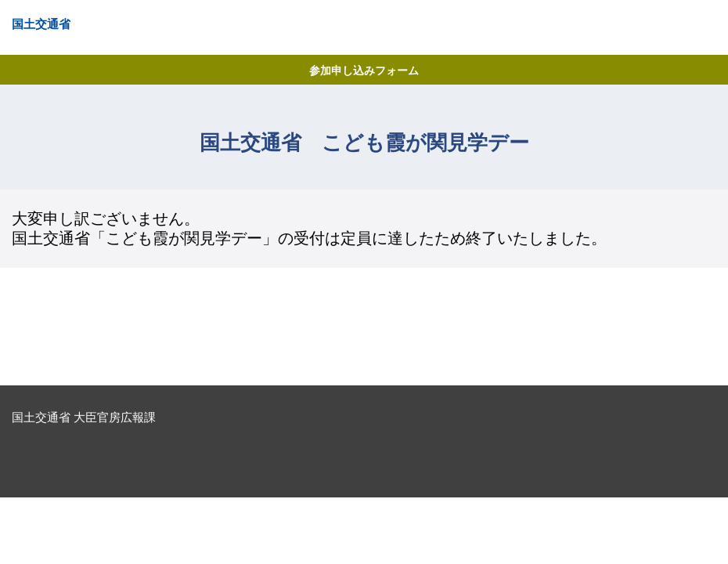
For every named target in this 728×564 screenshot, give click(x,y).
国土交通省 (41, 24)
